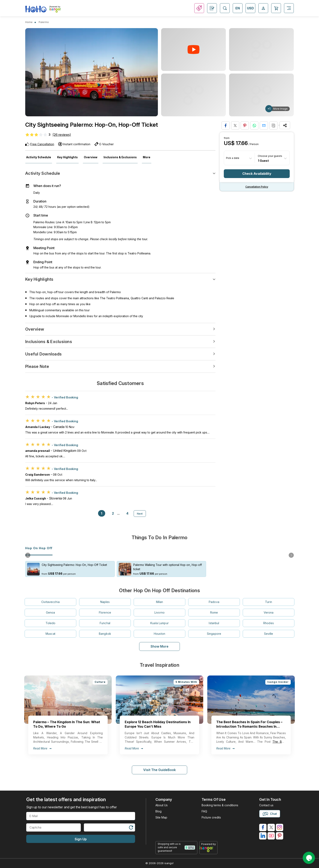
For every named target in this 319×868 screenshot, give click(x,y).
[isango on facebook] (263, 827)
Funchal (105, 623)
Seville (269, 634)
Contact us (266, 805)
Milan (160, 602)
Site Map (161, 817)
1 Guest (263, 160)
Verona (269, 612)
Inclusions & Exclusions (120, 157)
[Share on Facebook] (226, 125)
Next (140, 514)
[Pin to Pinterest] (245, 125)
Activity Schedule (39, 157)
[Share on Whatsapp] (254, 125)
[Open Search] (225, 8)
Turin (269, 602)
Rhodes (269, 623)
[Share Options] (285, 125)
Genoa (51, 612)
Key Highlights (67, 157)
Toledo (51, 623)
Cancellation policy (257, 187)
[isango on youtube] (271, 836)
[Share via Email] (264, 125)
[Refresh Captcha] (131, 828)
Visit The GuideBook (159, 770)
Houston (159, 634)
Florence (105, 612)
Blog (158, 811)
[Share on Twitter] (235, 125)
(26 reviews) (62, 135)
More (147, 157)
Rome (214, 612)
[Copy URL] (273, 125)
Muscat (50, 634)
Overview (91, 157)
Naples (105, 602)
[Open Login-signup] (263, 8)
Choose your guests (270, 156)
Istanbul (214, 623)
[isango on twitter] (271, 827)
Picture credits (211, 817)
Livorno (159, 612)
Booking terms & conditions (220, 805)
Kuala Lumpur (159, 623)
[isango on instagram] (280, 827)
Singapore (214, 634)
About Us (162, 805)
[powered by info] (208, 849)
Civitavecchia (50, 602)
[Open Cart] (276, 8)
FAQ (204, 811)
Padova (214, 602)
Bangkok (105, 634)
